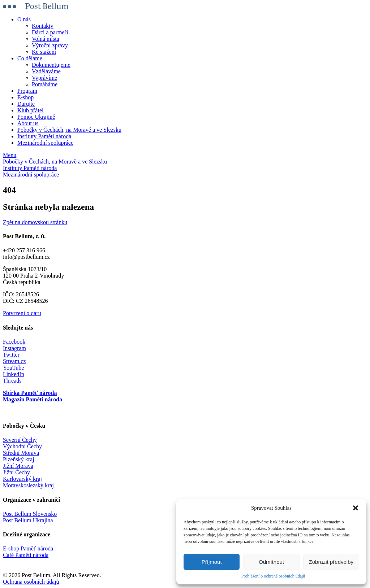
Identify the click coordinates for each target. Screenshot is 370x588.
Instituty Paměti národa (44, 136)
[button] (356, 508)
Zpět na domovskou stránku (35, 222)
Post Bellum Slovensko (30, 514)
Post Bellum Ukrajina (28, 520)
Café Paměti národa (26, 555)
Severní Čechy (20, 440)
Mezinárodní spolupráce (45, 143)
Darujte (26, 104)
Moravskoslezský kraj (28, 485)
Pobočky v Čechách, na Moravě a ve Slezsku (69, 130)
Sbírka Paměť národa (30, 393)
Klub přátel (30, 110)
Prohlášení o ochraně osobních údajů (273, 576)
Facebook (14, 342)
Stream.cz (14, 361)
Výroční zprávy (50, 45)
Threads (12, 381)
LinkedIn (14, 374)
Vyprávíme (44, 78)
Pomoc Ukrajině (36, 117)
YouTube (13, 368)
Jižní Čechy (16, 472)
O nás (24, 19)
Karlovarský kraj (22, 479)
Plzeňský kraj (19, 459)
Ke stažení (44, 52)
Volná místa (46, 39)
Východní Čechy (22, 446)
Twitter (11, 355)
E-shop (25, 97)
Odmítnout (271, 562)
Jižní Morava (18, 466)
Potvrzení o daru (22, 313)
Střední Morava (21, 453)
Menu (10, 155)
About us (28, 123)
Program (27, 91)
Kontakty (43, 26)
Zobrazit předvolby (331, 562)
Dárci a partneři (50, 32)
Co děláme (30, 58)
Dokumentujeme (51, 65)
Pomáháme (45, 84)
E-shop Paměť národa (28, 548)
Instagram (14, 348)
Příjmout (212, 562)
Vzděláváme (46, 71)
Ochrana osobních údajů (31, 582)
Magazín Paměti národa (33, 399)
